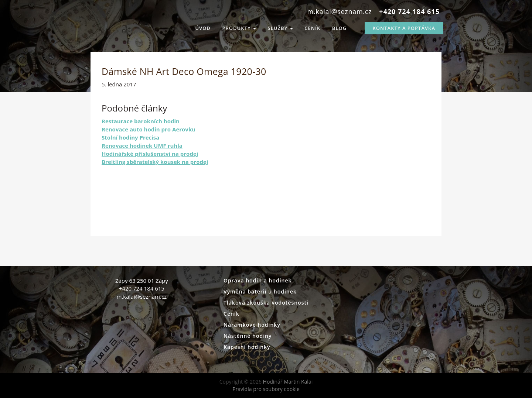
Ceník (312, 28)
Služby (280, 28)
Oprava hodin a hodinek (258, 280)
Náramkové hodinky (252, 325)
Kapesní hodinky (247, 347)
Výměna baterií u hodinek (260, 291)
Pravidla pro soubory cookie (266, 389)
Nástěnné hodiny (248, 336)
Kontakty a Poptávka (404, 28)
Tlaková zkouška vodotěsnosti (266, 303)
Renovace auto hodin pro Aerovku (149, 129)
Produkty (239, 28)
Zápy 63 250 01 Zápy (142, 281)
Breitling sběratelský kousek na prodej (155, 162)
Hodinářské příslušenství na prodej (150, 154)
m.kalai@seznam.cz (340, 11)
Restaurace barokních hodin (141, 121)
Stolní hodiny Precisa (130, 137)
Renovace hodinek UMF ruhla (142, 145)
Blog (339, 28)
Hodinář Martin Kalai (116, 26)
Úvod (203, 28)
